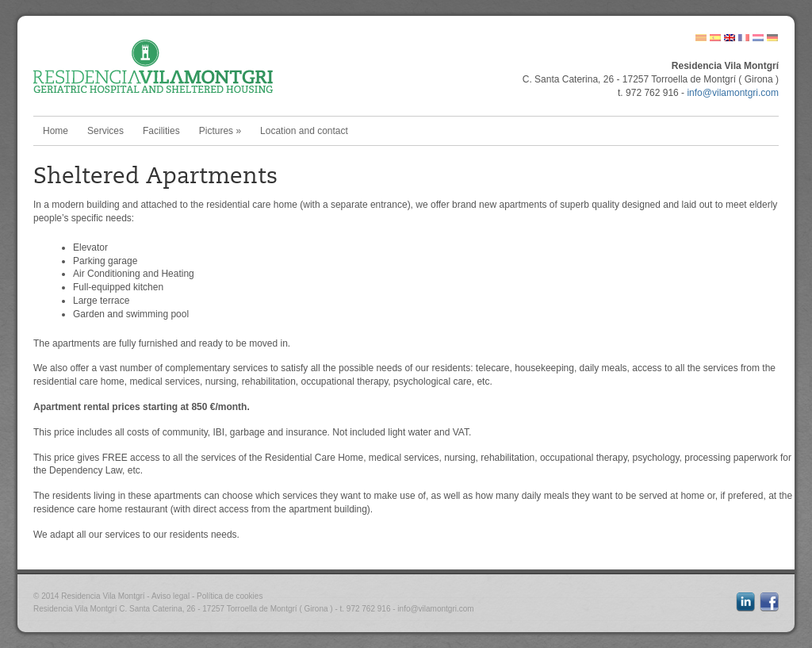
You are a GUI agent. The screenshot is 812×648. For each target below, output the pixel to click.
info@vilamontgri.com (733, 93)
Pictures (220, 131)
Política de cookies (230, 596)
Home (56, 131)
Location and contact (304, 131)
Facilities (161, 131)
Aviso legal (170, 596)
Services (105, 131)
